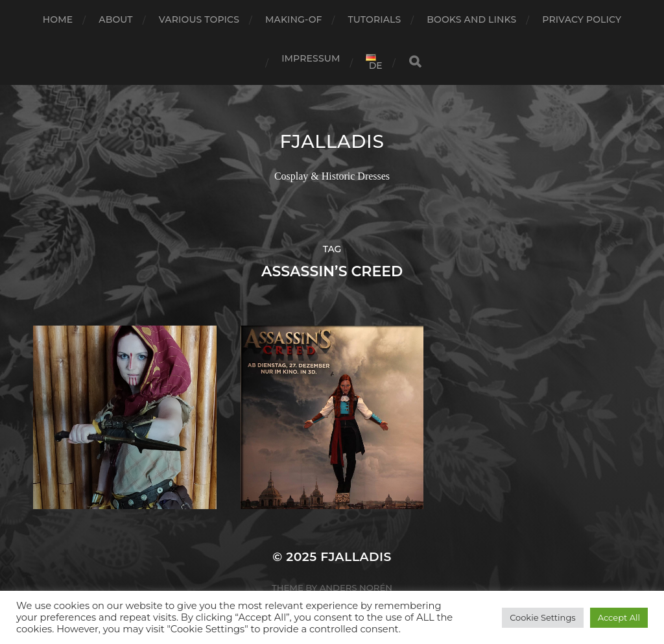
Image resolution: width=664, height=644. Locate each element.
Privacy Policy (582, 19)
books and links (471, 19)
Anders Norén (356, 588)
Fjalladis (332, 141)
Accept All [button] (619, 617)
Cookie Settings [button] (543, 617)
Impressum (311, 58)
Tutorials (375, 19)
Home (58, 19)
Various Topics (199, 19)
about (115, 19)
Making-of (294, 19)
